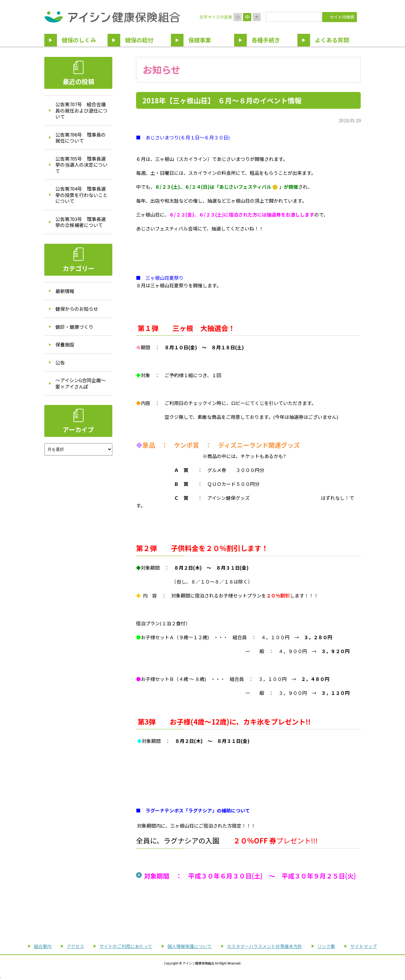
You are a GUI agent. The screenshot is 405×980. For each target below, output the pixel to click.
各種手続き (266, 40)
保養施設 (65, 344)
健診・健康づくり (74, 327)
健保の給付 (139, 40)
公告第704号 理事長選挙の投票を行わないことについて (81, 195)
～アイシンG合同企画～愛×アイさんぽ (81, 383)
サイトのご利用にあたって (126, 946)
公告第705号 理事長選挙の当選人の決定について (81, 165)
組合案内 (43, 946)
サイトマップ (364, 946)
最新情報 (65, 291)
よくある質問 (332, 40)
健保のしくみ (79, 40)
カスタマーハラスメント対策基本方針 (265, 946)
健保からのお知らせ (77, 309)
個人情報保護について (190, 946)
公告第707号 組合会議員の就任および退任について (81, 110)
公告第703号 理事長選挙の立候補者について (81, 222)
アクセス (75, 946)
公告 (60, 362)
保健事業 (200, 40)
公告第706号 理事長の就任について (81, 138)
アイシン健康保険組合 (112, 17)
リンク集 (326, 946)
